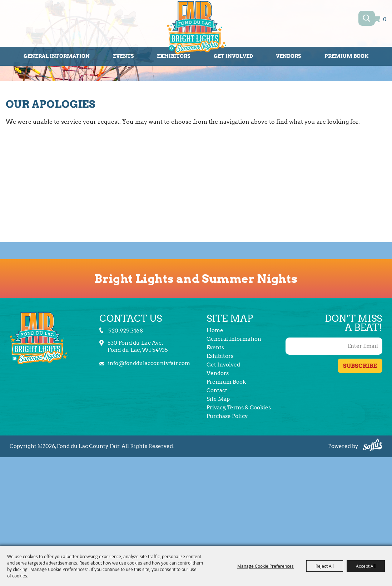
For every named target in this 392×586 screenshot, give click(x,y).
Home (215, 330)
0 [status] (385, 19)
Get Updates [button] (360, 366)
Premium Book (346, 56)
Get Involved (233, 56)
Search (367, 18)
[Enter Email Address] (334, 346)
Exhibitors (220, 356)
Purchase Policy (227, 416)
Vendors (289, 56)
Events (123, 56)
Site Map (218, 399)
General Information (57, 56)
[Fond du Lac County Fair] (196, 29)
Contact (217, 390)
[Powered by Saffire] (373, 446)
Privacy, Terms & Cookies (239, 408)
